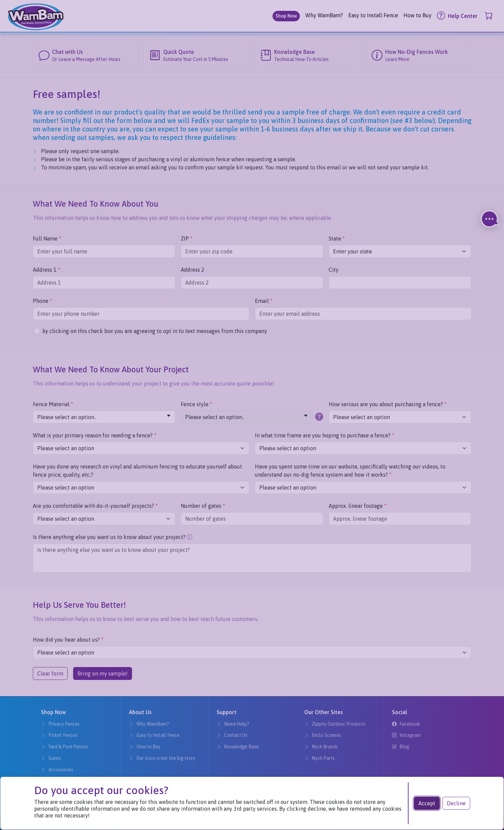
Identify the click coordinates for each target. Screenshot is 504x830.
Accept (427, 803)
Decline (456, 803)
